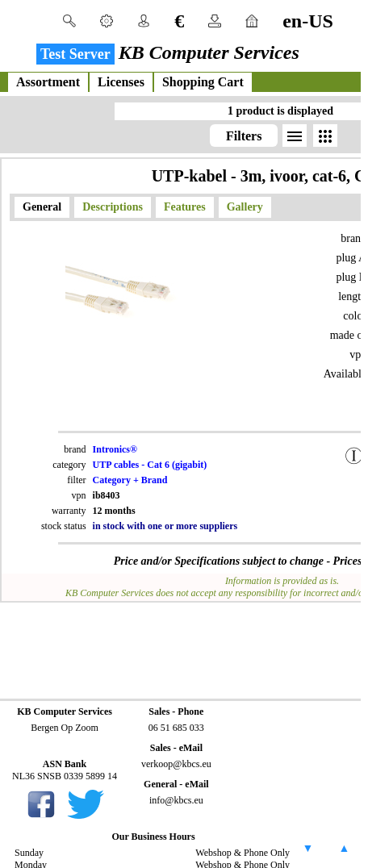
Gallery (245, 207)
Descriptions (113, 207)
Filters (244, 136)
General (42, 207)
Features (185, 207)
